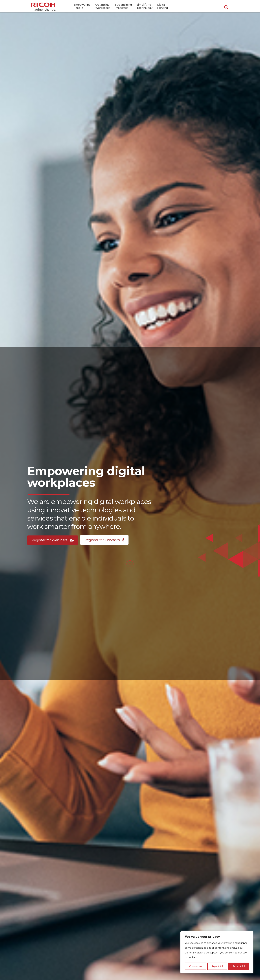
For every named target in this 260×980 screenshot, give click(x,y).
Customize (195, 966)
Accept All (239, 966)
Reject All (217, 966)
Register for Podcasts (104, 540)
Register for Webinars (53, 540)
